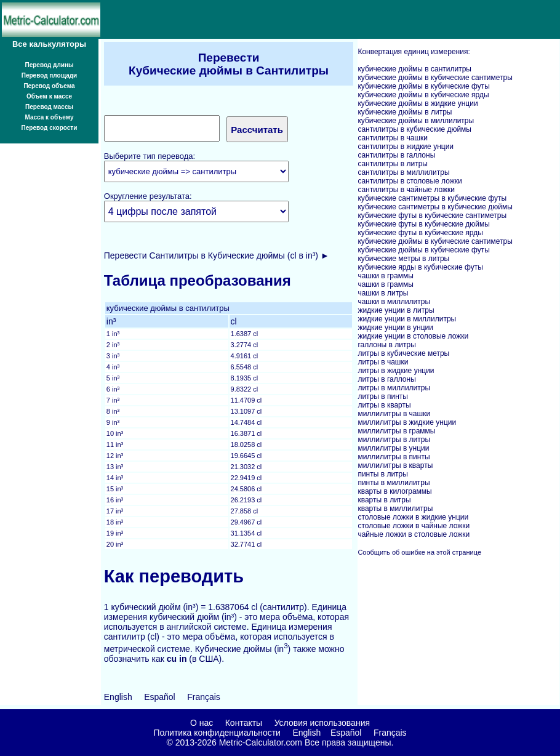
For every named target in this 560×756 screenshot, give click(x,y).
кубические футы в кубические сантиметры (432, 215)
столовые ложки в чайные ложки (414, 526)
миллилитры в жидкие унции (407, 422)
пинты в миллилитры (394, 483)
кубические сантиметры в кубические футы (432, 198)
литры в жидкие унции (396, 371)
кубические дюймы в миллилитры (416, 121)
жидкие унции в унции (395, 328)
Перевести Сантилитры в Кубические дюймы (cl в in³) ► (217, 255)
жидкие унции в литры (396, 310)
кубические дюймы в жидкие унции (418, 103)
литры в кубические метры (403, 353)
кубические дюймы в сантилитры (414, 69)
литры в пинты (383, 396)
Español (160, 697)
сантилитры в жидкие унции (406, 147)
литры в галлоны (386, 379)
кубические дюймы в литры (405, 112)
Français (204, 697)
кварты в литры (384, 500)
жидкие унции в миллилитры (407, 319)
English (118, 697)
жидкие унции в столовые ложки (413, 336)
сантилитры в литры (393, 164)
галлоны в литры (386, 345)
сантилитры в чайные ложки (406, 190)
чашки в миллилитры (394, 302)
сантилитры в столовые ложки (410, 181)
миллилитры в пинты (394, 457)
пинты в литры (383, 474)
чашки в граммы (385, 276)
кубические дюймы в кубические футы (423, 86)
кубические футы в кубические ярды (420, 233)
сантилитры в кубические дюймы (414, 129)
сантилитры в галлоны (396, 155)
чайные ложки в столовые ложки (414, 534)
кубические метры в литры (403, 259)
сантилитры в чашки (393, 138)
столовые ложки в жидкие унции (413, 517)
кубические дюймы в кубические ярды (423, 95)
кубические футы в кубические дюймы (423, 224)
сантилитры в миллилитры (403, 172)
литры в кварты (384, 405)
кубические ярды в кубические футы (420, 267)
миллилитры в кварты (395, 465)
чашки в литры (383, 293)
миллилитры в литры (394, 440)
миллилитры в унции (393, 448)
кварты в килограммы (394, 491)
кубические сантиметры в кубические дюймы (435, 207)
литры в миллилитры (394, 388)
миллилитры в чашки (394, 414)
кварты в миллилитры (395, 509)
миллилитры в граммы (396, 431)
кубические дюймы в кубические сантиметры (435, 78)
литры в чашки (383, 362)
